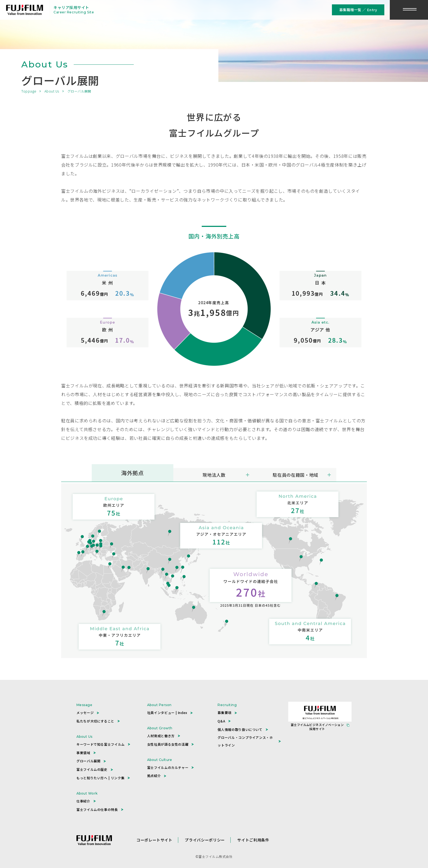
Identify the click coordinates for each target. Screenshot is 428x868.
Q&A (221, 721)
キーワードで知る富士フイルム (101, 744)
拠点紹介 (154, 776)
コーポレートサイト (154, 840)
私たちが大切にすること (95, 721)
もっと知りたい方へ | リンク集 (100, 778)
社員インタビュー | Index (167, 713)
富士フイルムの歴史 (92, 769)
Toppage (29, 91)
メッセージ (85, 713)
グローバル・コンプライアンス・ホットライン (245, 741)
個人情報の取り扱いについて (240, 729)
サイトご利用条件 (253, 840)
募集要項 (225, 713)
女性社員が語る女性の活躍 (168, 744)
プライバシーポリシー (205, 840)
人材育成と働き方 (161, 736)
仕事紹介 (83, 801)
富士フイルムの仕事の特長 (97, 809)
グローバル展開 (88, 761)
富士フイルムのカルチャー (168, 767)
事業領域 (83, 753)
